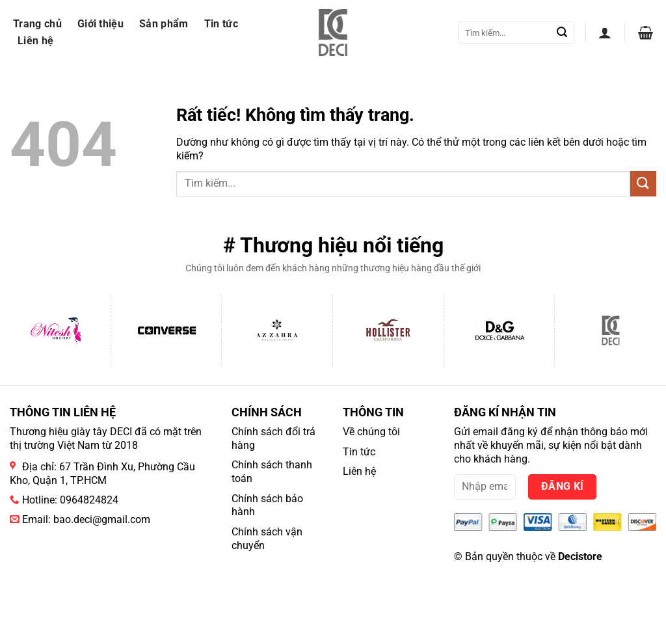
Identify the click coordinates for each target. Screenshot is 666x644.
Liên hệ (35, 41)
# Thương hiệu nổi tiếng (333, 245)
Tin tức (221, 24)
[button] (605, 33)
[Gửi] (562, 33)
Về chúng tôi (371, 432)
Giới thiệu (100, 24)
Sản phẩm (164, 24)
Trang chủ (37, 24)
